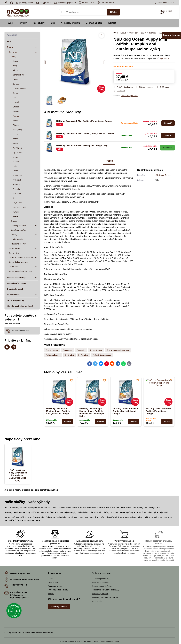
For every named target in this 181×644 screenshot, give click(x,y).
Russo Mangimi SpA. (129, 96)
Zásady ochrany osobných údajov (106, 641)
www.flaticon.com (50, 632)
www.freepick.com (34, 632)
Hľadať (114, 12)
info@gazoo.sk (17, 595)
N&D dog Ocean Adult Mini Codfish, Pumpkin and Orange (84, 121)
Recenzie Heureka (171, 35)
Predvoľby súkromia (83, 641)
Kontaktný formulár (59, 607)
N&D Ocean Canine (163, 175)
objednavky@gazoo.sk (20, 597)
